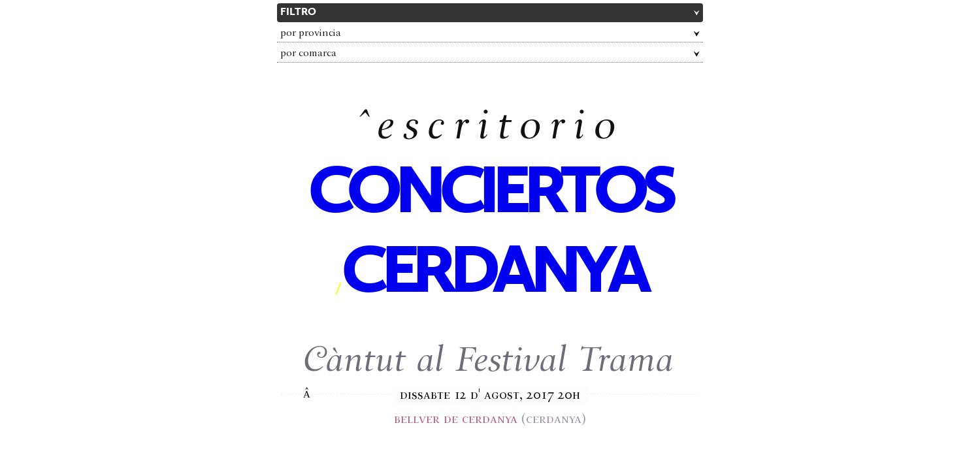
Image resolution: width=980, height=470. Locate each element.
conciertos (490, 195)
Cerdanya (493, 274)
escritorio (500, 129)
